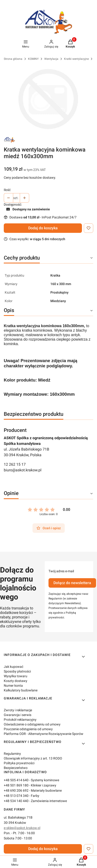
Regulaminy (12, 754)
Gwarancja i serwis (18, 715)
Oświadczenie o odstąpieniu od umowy (32, 724)
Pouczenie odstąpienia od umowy (28, 729)
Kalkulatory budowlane (21, 690)
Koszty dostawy (16, 681)
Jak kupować (14, 667)
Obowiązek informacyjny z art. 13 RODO (33, 758)
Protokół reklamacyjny (20, 720)
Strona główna (13, 59)
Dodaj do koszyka (43, 228)
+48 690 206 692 (16, 790)
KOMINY (33, 59)
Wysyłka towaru (16, 676)
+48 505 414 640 (16, 780)
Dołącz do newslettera (72, 583)
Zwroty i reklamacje (18, 710)
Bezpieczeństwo (16, 768)
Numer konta (13, 686)
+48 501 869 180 (16, 785)
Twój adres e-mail (61, 571)
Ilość (7, 190)
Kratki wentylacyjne (76, 59)
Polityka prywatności (19, 763)
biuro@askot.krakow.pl (23, 470)
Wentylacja (51, 59)
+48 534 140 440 (16, 801)
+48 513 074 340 (16, 796)
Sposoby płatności (17, 671)
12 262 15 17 (15, 464)
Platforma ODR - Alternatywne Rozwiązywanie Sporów (44, 734)
